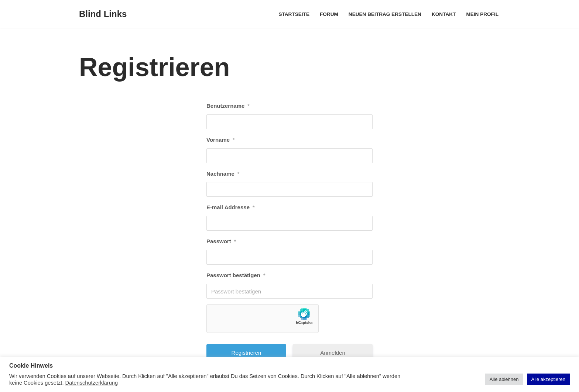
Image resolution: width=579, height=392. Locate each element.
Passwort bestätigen (236, 275)
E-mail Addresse (230, 207)
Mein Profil (482, 14)
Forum (329, 14)
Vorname (221, 140)
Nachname (223, 174)
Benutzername (228, 106)
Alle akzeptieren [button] (549, 379)
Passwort (221, 241)
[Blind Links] (103, 14)
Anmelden (333, 353)
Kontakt (444, 14)
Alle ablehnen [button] (504, 379)
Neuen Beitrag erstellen (385, 14)
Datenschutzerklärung (92, 383)
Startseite (294, 14)
